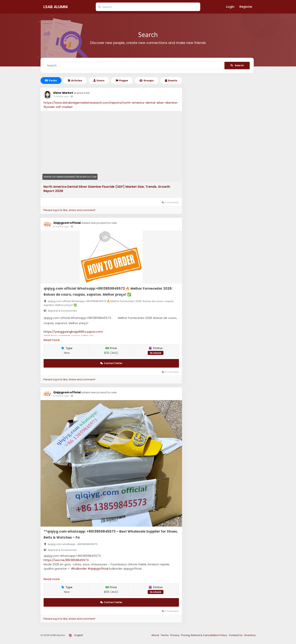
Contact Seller (111, 363)
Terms (165, 635)
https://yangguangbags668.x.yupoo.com (73, 332)
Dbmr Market (63, 93)
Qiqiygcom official (67, 223)
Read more (52, 340)
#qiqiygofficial (98, 569)
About (155, 635)
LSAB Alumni (56, 7)
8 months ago (61, 226)
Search (237, 65)
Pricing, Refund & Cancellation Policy (204, 635)
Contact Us (236, 635)
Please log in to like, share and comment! (69, 210)
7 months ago (61, 96)
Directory (250, 635)
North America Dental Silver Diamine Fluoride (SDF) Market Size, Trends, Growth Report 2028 (107, 189)
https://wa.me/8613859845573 (66, 560)
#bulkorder (79, 569)
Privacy (175, 635)
